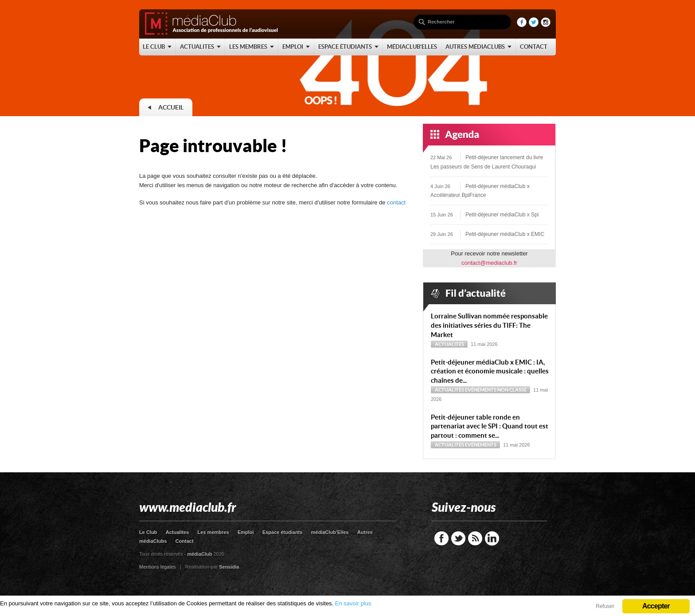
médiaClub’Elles (330, 532)
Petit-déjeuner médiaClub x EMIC (505, 234)
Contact (185, 541)
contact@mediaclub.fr (489, 263)
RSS (475, 538)
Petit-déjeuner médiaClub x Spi (502, 215)
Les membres (213, 532)
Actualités (449, 344)
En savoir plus (353, 603)
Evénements (481, 390)
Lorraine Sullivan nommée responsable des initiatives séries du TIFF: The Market (489, 325)
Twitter (458, 538)
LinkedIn (492, 538)
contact (396, 202)
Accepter (656, 606)
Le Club (148, 532)
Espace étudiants (282, 532)
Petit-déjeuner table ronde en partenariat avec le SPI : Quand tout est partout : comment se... (490, 426)
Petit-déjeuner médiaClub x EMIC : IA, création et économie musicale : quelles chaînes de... (490, 371)
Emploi (246, 532)
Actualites (178, 532)
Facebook (441, 538)
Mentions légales (158, 567)
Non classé (512, 390)
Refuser (605, 606)
